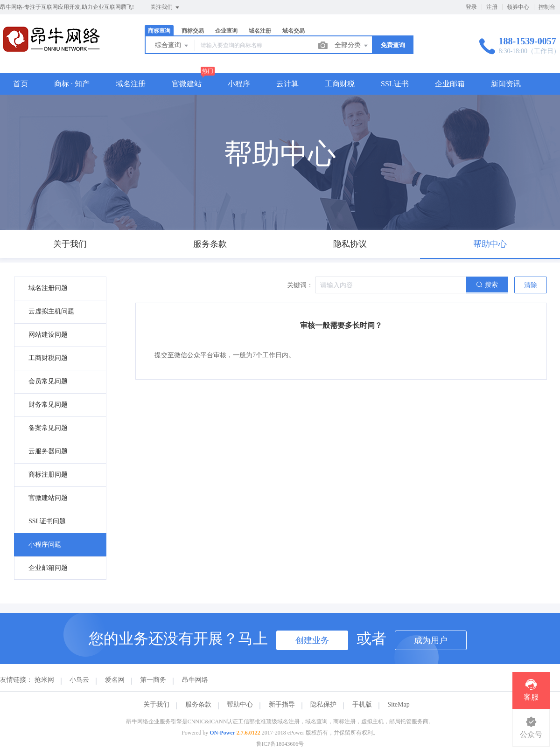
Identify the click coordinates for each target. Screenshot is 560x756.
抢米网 (44, 680)
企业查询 (226, 31)
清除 (531, 285)
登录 (471, 7)
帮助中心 (240, 704)
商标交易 (193, 31)
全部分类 (352, 46)
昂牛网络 (195, 680)
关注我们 (165, 7)
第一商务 (153, 680)
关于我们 (156, 704)
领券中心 (518, 7)
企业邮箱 (450, 84)
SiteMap (398, 704)
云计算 (287, 84)
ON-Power (222, 733)
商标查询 (159, 31)
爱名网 (115, 680)
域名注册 (260, 31)
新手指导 (282, 704)
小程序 (239, 84)
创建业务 (312, 640)
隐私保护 (323, 704)
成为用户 (431, 640)
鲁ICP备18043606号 (280, 744)
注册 (492, 7)
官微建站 (187, 84)
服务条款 (198, 704)
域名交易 (294, 31)
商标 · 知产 (72, 84)
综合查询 (172, 46)
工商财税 (340, 84)
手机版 (362, 704)
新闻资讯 (506, 84)
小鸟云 (79, 680)
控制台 (547, 7)
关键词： (300, 285)
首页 (21, 84)
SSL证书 (395, 84)
